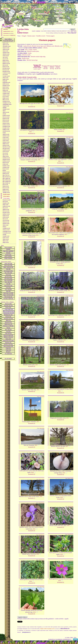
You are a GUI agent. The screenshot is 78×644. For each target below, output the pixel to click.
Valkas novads (5, 225)
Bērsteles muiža (26, 55)
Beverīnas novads (6, 68)
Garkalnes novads (6, 92)
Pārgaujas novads (6, 159)
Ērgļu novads (5, 90)
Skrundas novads (6, 213)
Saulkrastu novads (6, 206)
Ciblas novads (5, 78)
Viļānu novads (5, 241)
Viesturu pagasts (50, 36)
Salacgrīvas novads (6, 200)
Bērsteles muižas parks (33, 51)
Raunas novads (6, 169)
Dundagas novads (6, 86)
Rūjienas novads (6, 191)
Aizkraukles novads (7, 46)
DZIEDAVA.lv (41, 2)
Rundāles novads (6, 192)
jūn (51, 69)
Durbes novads (6, 87)
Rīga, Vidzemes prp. (7, 180)
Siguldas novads (6, 209)
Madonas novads (6, 142)
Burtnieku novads (6, 71)
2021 (70, 104)
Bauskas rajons (31, 36)
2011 (42, 103)
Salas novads (5, 202)
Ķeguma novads (6, 119)
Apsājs (30, 53)
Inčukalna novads (6, 101)
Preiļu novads (5, 164)
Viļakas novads (6, 239)
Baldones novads (6, 62)
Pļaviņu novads (6, 163)
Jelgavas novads (6, 112)
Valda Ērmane (41, 452)
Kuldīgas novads (6, 130)
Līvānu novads (6, 137)
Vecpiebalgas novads (7, 231)
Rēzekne (4, 170)
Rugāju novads (6, 189)
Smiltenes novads (6, 214)
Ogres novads (5, 155)
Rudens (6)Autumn (58, 66)
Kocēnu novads (6, 122)
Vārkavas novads (6, 230)
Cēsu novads (5, 75)
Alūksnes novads (6, 54)
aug (53, 69)
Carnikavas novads (6, 73)
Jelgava (4, 111)
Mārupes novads (6, 145)
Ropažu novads (6, 186)
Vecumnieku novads (7, 233)
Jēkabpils (5, 108)
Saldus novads (5, 205)
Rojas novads (5, 185)
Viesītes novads (6, 238)
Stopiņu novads (6, 216)
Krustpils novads (6, 128)
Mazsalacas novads (6, 147)
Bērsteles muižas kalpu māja (38, 57)
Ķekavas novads (6, 120)
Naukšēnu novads (6, 150)
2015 (66, 209)
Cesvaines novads (6, 76)
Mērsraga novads (6, 148)
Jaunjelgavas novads (7, 103)
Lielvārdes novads (6, 131)
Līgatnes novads (6, 134)
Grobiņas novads (6, 93)
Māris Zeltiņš (42, 479)
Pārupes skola (25, 58)
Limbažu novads (6, 136)
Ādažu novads (5, 43)
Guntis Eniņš (71, 193)
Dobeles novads (6, 84)
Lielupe (30, 50)
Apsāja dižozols (27, 46)
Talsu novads (5, 219)
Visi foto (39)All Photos (37, 66)
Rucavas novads (6, 188)
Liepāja (4, 133)
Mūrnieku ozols (59, 46)
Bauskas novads (6, 67)
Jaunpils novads (6, 106)
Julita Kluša (42, 84)
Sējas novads (5, 208)
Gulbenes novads (6, 95)
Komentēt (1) (32, 498)
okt (58, 69)
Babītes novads (6, 60)
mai (47, 69)
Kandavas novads (6, 115)
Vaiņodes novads (6, 224)
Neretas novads (6, 152)
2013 (66, 234)
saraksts (8, 31)
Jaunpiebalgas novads (7, 104)
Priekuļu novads (6, 167)
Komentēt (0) (32, 107)
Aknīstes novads (6, 49)
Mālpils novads (6, 144)
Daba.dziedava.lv (9, 35)
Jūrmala (4, 114)
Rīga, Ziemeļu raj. (6, 183)
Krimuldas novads (6, 126)
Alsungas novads (6, 53)
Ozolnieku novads (6, 158)
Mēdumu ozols (50, 46)
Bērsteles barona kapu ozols (39, 46)
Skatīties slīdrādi (22, 77)
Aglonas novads (6, 45)
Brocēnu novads (6, 70)
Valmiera (4, 227)
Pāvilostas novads (6, 161)
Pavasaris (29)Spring (46, 66)
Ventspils (4, 235)
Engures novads (6, 89)
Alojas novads (5, 51)
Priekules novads (6, 166)
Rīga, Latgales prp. (6, 178)
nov (60, 69)
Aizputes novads (6, 48)
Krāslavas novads (6, 125)
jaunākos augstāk (37, 69)
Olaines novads (6, 156)
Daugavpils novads (6, 82)
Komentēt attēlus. (32, 77)
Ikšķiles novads (6, 98)
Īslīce (26, 50)
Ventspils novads (6, 236)
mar (44, 69)
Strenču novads (6, 217)
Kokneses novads (6, 123)
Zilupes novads (6, 242)
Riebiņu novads (6, 174)
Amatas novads (6, 56)
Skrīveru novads (6, 211)
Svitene (35, 50)
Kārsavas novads (6, 117)
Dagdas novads (6, 79)
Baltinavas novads (6, 64)
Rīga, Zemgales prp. (7, 181)
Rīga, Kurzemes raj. (7, 177)
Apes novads (5, 57)
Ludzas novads (6, 141)
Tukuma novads (6, 222)
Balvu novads (5, 65)
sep (56, 69)
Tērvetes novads (6, 220)
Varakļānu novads (6, 228)
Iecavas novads (6, 97)
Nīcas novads (5, 153)
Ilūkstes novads (6, 100)
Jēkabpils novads (6, 109)
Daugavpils (5, 81)
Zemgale (24, 36)
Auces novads (5, 59)
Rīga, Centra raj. (6, 175)
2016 (32, 472)
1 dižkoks (45, 48)
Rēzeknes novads (6, 172)
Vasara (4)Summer (52, 66)
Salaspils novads (6, 203)
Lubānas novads (6, 139)
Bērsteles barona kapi (32, 60)
